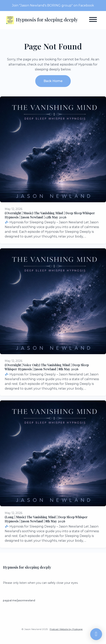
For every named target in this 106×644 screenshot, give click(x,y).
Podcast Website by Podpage (66, 629)
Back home (53, 81)
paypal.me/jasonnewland (19, 600)
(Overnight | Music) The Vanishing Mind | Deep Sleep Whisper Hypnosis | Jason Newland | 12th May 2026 (50, 215)
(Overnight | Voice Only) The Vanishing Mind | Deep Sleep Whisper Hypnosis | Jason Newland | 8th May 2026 (47, 367)
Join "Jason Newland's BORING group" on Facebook (53, 5)
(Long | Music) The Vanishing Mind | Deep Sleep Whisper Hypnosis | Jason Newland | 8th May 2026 (46, 519)
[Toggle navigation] (93, 20)
